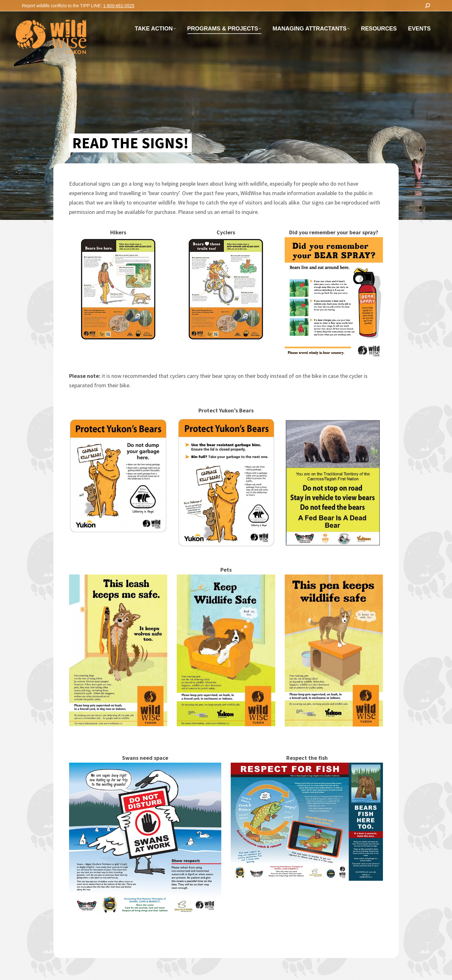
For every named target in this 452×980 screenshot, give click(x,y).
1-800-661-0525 (119, 6)
